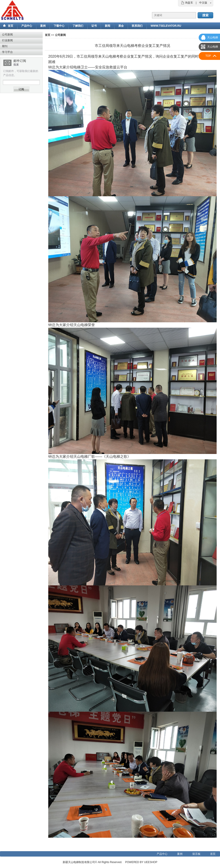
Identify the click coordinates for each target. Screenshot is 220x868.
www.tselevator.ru (166, 26)
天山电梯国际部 (212, 48)
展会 (121, 26)
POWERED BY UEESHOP (141, 862)
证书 (94, 26)
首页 (11, 26)
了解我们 (78, 26)
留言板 (196, 854)
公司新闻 (7, 35)
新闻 (108, 26)
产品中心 (27, 26)
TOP (208, 56)
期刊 (5, 46)
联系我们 (137, 26)
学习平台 (7, 52)
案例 (43, 26)
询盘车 (189, 3)
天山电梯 (213, 37)
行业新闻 (7, 40)
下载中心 (59, 26)
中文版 (203, 3)
